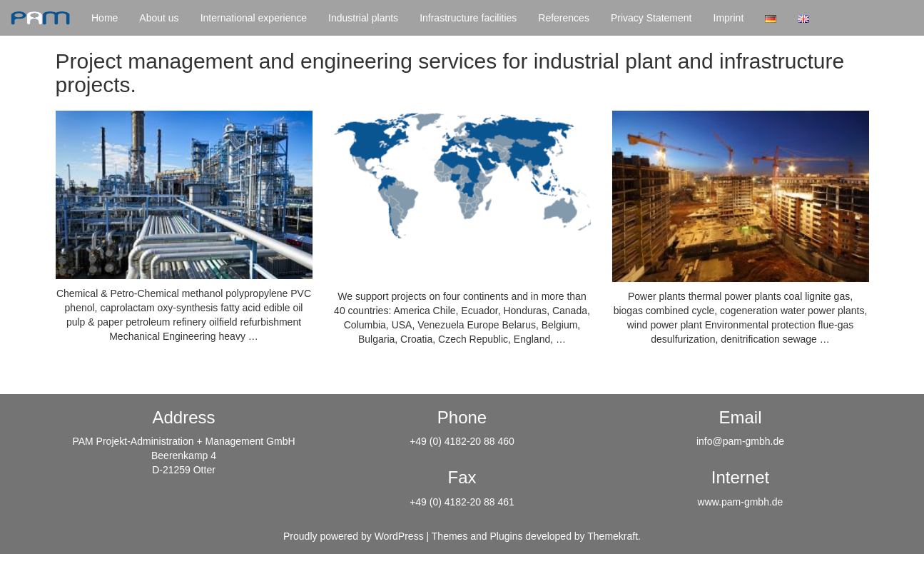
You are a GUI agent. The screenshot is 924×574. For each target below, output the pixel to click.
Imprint (729, 18)
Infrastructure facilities (468, 18)
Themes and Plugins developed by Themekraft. (536, 536)
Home (105, 18)
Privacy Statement (651, 18)
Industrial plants (363, 18)
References (564, 18)
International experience (254, 18)
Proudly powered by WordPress (354, 536)
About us (159, 18)
